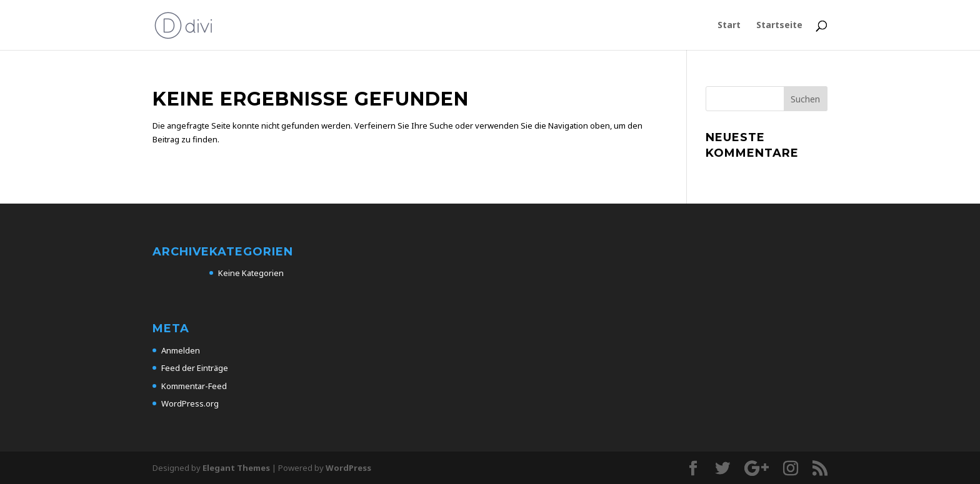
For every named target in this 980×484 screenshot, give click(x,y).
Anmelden (181, 350)
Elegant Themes (236, 468)
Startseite (779, 26)
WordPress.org (190, 403)
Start (729, 26)
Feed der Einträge (195, 368)
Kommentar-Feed (194, 386)
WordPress (348, 468)
